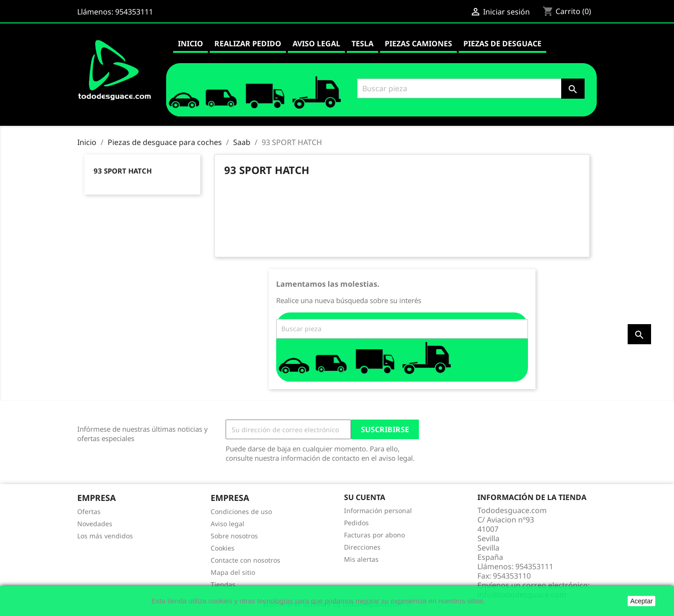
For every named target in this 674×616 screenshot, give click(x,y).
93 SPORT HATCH (123, 171)
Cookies (223, 548)
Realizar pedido (248, 43)
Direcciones (362, 547)
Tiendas (223, 584)
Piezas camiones (418, 43)
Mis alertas (361, 559)
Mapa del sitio (233, 572)
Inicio (190, 43)
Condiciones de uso (241, 511)
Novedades (95, 524)
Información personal (378, 511)
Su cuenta (365, 497)
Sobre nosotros (234, 536)
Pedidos (356, 523)
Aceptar (641, 601)
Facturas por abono (374, 535)
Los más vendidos (105, 536)
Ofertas (89, 511)
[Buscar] (469, 88)
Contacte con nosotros (245, 560)
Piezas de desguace (502, 43)
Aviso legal (316, 43)
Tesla (363, 43)
